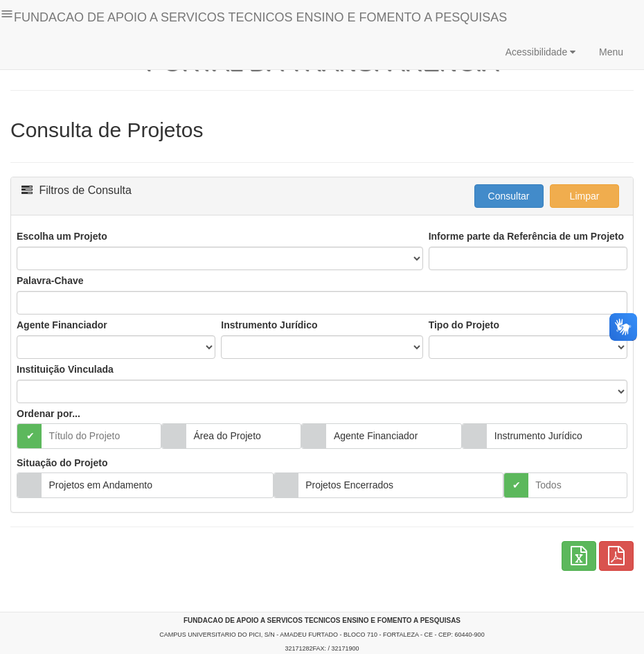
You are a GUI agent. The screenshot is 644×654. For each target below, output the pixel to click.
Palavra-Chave (50, 281)
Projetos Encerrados (349, 485)
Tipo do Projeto (464, 325)
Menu (610, 52)
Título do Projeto (85, 436)
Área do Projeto (227, 436)
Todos (548, 485)
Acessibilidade (540, 52)
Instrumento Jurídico (269, 325)
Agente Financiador (62, 325)
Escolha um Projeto (62, 236)
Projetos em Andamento (101, 485)
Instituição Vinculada (65, 369)
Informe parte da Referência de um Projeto (526, 236)
